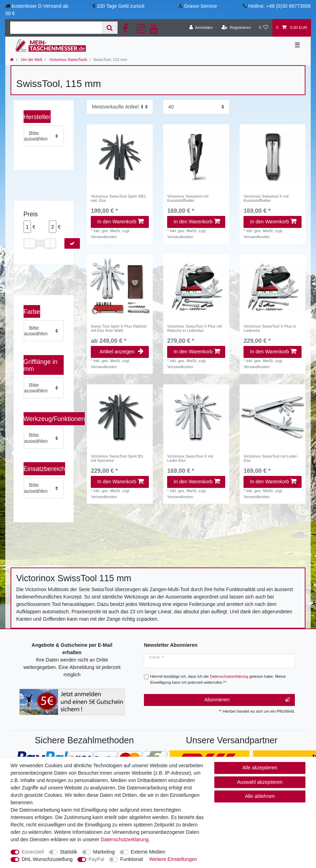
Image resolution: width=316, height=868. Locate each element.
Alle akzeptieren (260, 768)
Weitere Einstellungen (173, 859)
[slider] (30, 243)
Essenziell (33, 852)
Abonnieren (247, 700)
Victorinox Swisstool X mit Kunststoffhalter (266, 198)
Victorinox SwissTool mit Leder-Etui (271, 458)
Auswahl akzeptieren (260, 782)
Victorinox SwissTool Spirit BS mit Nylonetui (117, 458)
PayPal (96, 859)
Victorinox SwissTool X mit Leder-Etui (190, 458)
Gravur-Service (201, 6)
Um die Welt (31, 60)
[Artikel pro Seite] (196, 107)
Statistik (68, 852)
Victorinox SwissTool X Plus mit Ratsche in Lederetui (194, 328)
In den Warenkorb (121, 222)
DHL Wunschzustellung (47, 859)
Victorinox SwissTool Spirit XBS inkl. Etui (118, 198)
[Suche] (110, 28)
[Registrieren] (236, 28)
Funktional (132, 859)
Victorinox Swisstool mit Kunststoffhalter (188, 198)
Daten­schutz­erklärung (125, 839)
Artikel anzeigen (122, 352)
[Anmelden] (201, 28)
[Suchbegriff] (56, 28)
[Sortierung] (120, 107)
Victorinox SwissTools (68, 60)
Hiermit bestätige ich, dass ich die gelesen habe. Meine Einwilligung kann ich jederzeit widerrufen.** (218, 679)
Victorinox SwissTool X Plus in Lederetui (270, 328)
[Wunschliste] (263, 28)
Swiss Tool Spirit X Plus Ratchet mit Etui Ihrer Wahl (119, 328)
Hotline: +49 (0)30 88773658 (279, 6)
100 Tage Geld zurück (121, 6)
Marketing (104, 852)
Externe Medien (148, 852)
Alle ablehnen (260, 796)
